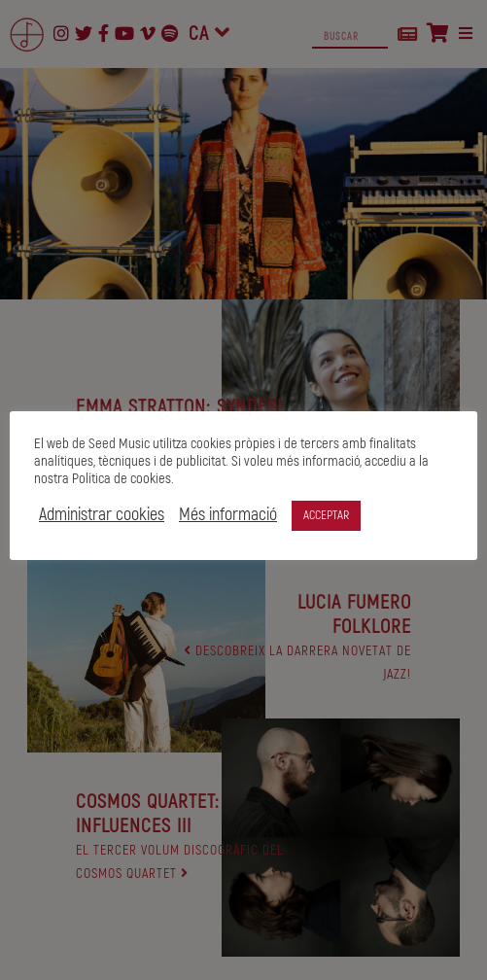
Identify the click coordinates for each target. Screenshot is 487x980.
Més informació (266, 515)
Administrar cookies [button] (139, 515)
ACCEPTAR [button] (364, 515)
